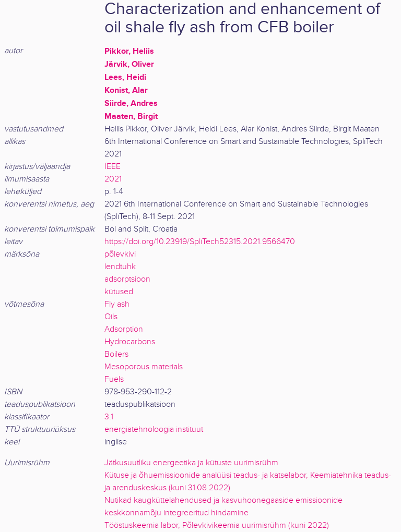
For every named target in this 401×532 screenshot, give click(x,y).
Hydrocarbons (130, 342)
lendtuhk (120, 267)
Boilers (116, 354)
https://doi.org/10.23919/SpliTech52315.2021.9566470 (200, 242)
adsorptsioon (127, 279)
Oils (111, 317)
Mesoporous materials (144, 367)
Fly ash (117, 304)
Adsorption (124, 329)
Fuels (114, 379)
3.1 (109, 417)
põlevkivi (120, 254)
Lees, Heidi (125, 77)
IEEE (113, 167)
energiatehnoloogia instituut (154, 430)
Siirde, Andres (131, 103)
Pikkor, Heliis (129, 51)
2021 (113, 179)
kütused (119, 292)
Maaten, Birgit (131, 116)
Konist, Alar (126, 90)
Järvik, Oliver (129, 64)
